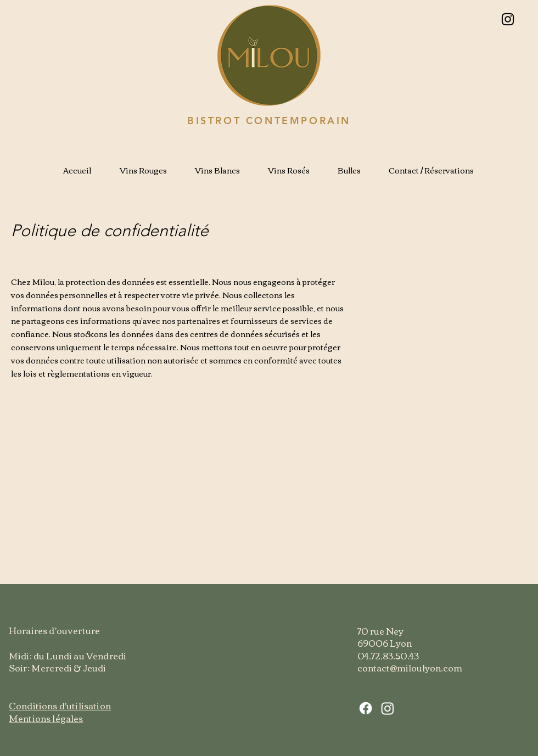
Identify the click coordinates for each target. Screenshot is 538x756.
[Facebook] (366, 708)
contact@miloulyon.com (410, 668)
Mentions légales (46, 718)
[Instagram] (508, 19)
